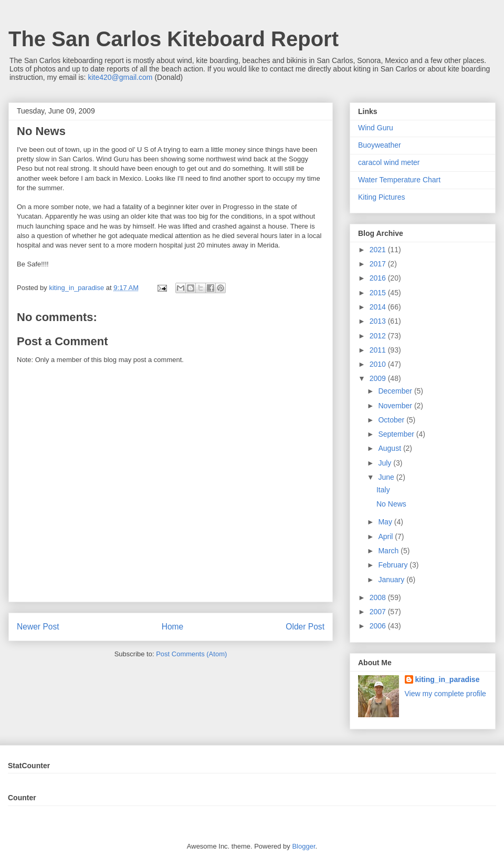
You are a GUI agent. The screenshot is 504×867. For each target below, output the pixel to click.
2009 (379, 378)
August (390, 448)
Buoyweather (380, 145)
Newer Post (38, 627)
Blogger (303, 846)
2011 (379, 350)
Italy (383, 490)
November (396, 406)
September (397, 434)
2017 (379, 264)
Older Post (305, 627)
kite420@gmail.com (120, 77)
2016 (379, 278)
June (387, 477)
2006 (379, 626)
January (392, 580)
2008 (379, 597)
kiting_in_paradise (448, 679)
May (386, 522)
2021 (379, 250)
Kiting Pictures (381, 197)
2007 (379, 612)
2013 (379, 321)
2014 (379, 307)
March (389, 551)
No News (391, 504)
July (386, 463)
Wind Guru (376, 128)
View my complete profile (445, 694)
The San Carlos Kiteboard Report (174, 39)
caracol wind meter (389, 162)
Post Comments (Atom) (191, 654)
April (386, 536)
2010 (379, 364)
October (392, 420)
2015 (379, 293)
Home (173, 627)
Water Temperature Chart (399, 180)
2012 (379, 336)
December (396, 391)
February (394, 565)
